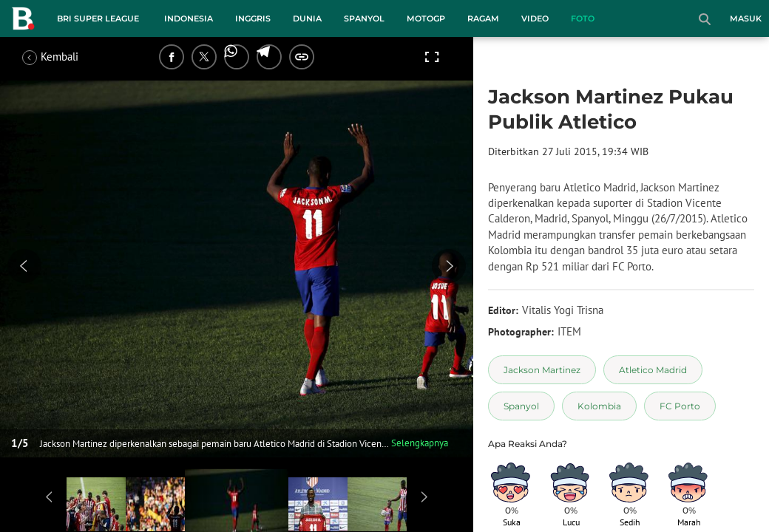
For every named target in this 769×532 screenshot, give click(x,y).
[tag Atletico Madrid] (653, 370)
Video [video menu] (535, 18)
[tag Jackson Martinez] (542, 370)
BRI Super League (98, 18)
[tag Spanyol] (521, 406)
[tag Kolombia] (599, 406)
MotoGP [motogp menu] (426, 18)
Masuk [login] (746, 18)
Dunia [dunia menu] (307, 18)
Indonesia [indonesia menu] (189, 18)
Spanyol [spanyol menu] (364, 18)
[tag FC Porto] (680, 406)
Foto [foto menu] (583, 18)
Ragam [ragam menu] (483, 18)
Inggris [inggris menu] (253, 18)
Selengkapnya (420, 443)
